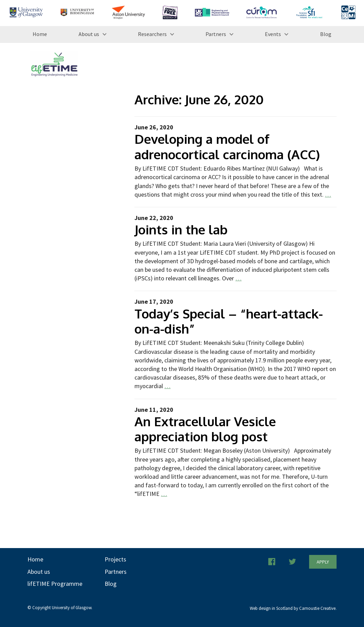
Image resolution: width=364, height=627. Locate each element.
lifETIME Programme (55, 584)
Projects (115, 559)
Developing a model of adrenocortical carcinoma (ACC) (227, 146)
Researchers (152, 34)
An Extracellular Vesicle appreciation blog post (205, 429)
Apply (323, 562)
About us (89, 34)
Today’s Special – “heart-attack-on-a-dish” (229, 321)
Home (40, 34)
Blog (326, 34)
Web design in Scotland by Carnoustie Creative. (293, 608)
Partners (216, 34)
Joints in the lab (181, 229)
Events (273, 34)
